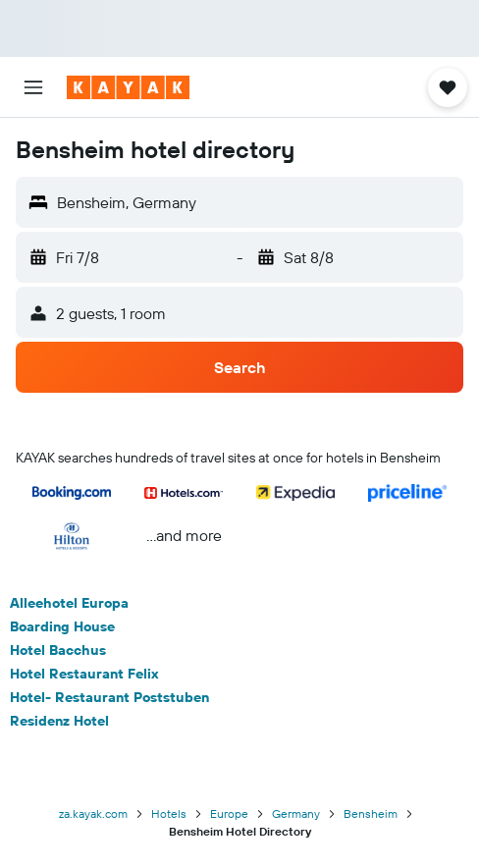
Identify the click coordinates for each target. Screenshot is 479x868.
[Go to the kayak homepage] (128, 87)
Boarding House (62, 626)
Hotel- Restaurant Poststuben (109, 697)
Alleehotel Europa (69, 603)
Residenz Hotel (59, 721)
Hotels (169, 814)
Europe (229, 814)
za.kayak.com (93, 814)
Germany (296, 814)
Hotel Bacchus (58, 650)
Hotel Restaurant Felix (84, 674)
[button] (33, 87)
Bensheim (371, 814)
